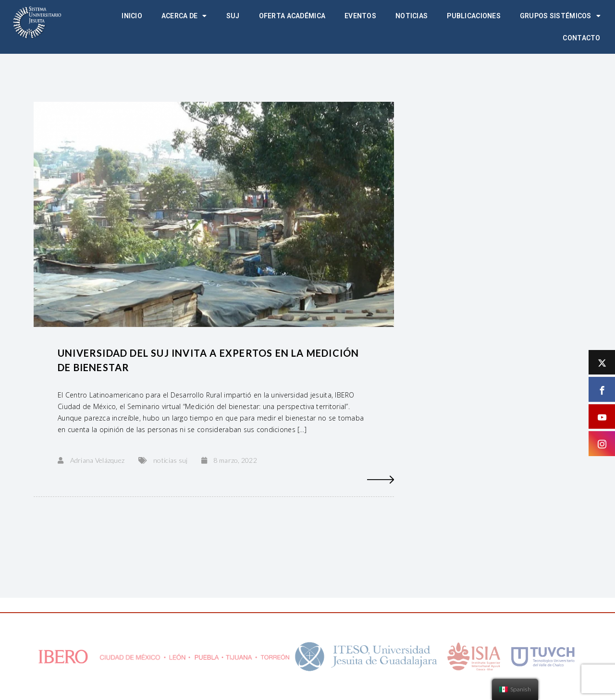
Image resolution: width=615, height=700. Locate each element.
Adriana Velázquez (98, 460)
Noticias (412, 16)
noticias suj (170, 460)
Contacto (581, 38)
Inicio (132, 16)
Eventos (360, 16)
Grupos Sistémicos (560, 16)
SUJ (233, 16)
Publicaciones (474, 16)
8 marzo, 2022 (235, 460)
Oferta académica (292, 16)
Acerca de (184, 16)
